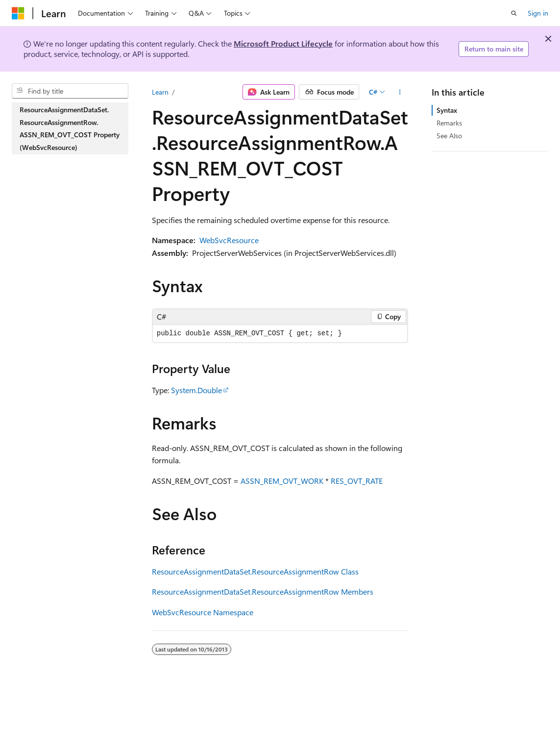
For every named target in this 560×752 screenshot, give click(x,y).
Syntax (447, 110)
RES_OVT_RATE (357, 481)
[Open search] (514, 13)
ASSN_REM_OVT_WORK (282, 481)
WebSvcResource (229, 240)
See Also (449, 136)
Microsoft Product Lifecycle (283, 43)
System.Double (196, 390)
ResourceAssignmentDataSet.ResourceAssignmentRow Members (263, 591)
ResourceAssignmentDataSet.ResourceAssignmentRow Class (255, 571)
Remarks (449, 123)
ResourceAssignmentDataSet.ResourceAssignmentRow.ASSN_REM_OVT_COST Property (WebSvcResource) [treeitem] (70, 128)
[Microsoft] (18, 13)
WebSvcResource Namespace (203, 612)
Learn (160, 92)
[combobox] (70, 91)
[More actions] (400, 92)
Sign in (538, 13)
